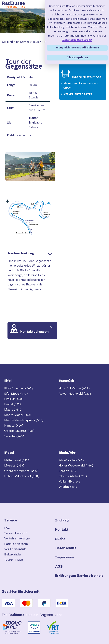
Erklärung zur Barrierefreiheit (79, 576)
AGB (59, 567)
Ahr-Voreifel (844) (71, 460)
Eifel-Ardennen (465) (19, 389)
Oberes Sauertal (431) (19, 431)
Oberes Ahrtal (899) (73, 476)
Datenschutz (66, 548)
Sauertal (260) (14, 436)
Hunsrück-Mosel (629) (74, 389)
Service (25, 42)
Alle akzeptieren (77, 58)
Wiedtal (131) (68, 487)
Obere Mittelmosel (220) (21, 471)
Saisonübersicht (15, 533)
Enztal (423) (13, 404)
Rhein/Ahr (67, 453)
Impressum (64, 557)
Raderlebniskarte (16, 544)
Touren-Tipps (41, 42)
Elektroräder (13, 555)
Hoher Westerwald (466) (76, 466)
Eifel (8, 381)
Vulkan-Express (70, 482)
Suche (60, 539)
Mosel (9, 453)
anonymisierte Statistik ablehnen (77, 48)
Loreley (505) (68, 471)
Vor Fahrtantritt (15, 549)
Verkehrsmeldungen (18, 539)
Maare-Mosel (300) (18, 415)
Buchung (62, 520)
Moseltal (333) (14, 466)
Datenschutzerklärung (77, 40)
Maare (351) (13, 410)
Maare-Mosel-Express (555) (24, 420)
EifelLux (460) (14, 399)
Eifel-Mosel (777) (16, 394)
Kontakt (62, 530)
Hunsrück (66, 381)
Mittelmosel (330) (17, 460)
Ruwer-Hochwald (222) (75, 394)
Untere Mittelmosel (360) (22, 476)
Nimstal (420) (14, 426)
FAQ (7, 528)
